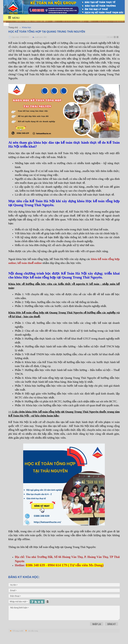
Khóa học (27, 27)
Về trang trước (18, 639)
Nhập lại (97, 632)
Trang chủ (13, 27)
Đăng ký (112, 632)
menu (12, 18)
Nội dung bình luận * (64, 621)
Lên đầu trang (33, 639)
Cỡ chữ (110, 37)
